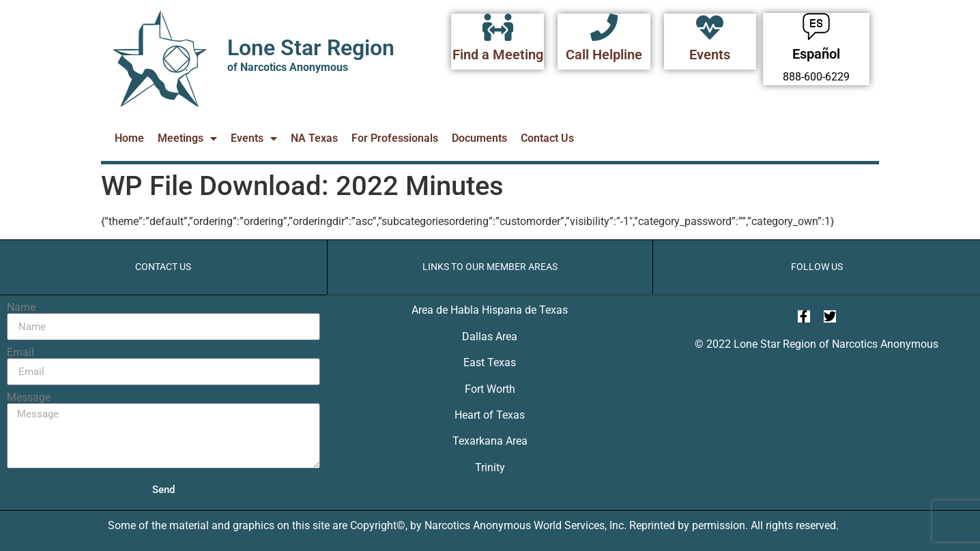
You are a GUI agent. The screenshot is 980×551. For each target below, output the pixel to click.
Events (710, 55)
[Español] (816, 27)
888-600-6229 (816, 77)
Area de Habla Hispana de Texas (490, 310)
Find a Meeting (498, 55)
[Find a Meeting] (498, 27)
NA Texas (314, 138)
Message (29, 398)
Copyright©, (380, 525)
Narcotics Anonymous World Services (515, 525)
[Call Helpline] (604, 27)
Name (21, 308)
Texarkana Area (490, 441)
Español (816, 54)
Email (20, 353)
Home (129, 138)
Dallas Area (490, 337)
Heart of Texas (490, 415)
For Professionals (395, 138)
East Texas (490, 362)
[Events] (710, 27)
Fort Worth (490, 389)
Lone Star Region (311, 48)
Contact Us (547, 138)
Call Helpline (604, 55)
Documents (479, 138)
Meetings (187, 138)
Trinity (490, 467)
